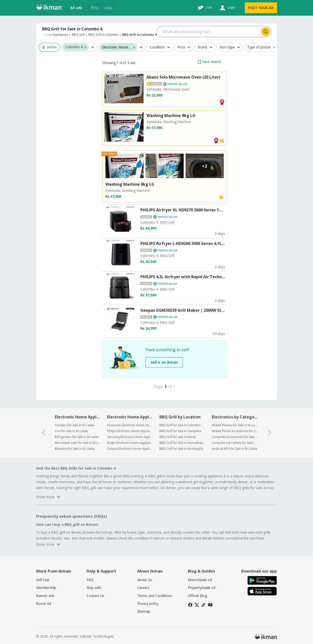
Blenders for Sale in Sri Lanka (75, 449)
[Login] (227, 8)
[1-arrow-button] (270, 433)
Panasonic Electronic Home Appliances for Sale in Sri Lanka (130, 425)
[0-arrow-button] (44, 433)
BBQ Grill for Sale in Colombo (180, 425)
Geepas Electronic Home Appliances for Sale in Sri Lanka (130, 449)
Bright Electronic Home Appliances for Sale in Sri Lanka (130, 443)
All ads (76, 8)
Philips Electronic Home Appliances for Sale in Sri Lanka (130, 431)
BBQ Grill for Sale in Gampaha (180, 431)
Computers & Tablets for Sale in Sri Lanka (235, 443)
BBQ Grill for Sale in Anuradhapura (182, 443)
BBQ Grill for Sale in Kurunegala (181, 449)
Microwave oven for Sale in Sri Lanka (78, 443)
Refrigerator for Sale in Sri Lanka (77, 437)
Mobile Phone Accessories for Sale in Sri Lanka (235, 431)
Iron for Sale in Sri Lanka (71, 431)
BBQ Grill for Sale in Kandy (178, 437)
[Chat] (204, 8)
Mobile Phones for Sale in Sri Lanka (235, 425)
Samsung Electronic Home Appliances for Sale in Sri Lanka (130, 437)
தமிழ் (108, 8)
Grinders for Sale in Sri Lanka (75, 425)
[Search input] (208, 32)
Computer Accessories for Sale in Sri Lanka (235, 437)
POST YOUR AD (261, 8)
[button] (85, 47)
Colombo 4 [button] (74, 47)
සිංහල (95, 8)
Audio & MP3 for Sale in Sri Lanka (234, 449)
